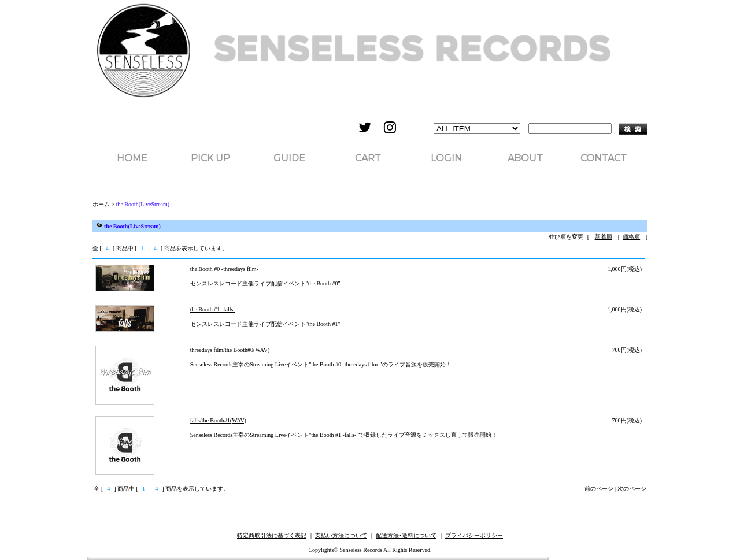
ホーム (101, 204)
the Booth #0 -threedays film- (224, 269)
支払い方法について (341, 535)
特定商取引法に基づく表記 (272, 535)
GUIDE (289, 158)
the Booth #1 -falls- (213, 309)
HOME (132, 158)
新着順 (604, 237)
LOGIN (446, 158)
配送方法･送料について (406, 535)
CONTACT (604, 158)
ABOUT (525, 158)
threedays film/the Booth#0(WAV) (230, 350)
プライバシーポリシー (474, 535)
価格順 (631, 237)
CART (368, 158)
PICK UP (210, 158)
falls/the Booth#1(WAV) (218, 420)
